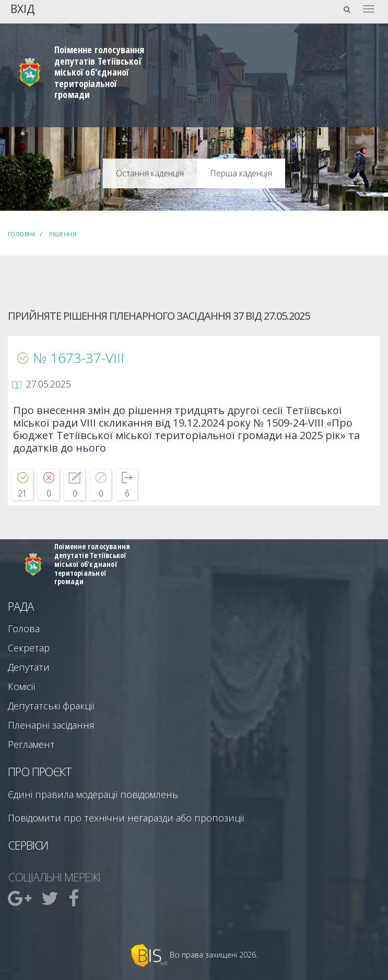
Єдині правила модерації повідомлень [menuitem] (93, 794)
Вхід (22, 8)
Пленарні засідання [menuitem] (51, 725)
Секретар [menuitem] (29, 648)
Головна (22, 234)
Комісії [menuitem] (21, 686)
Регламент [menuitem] (31, 744)
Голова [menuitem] (24, 628)
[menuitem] (21, 898)
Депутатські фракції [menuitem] (51, 706)
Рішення (63, 234)
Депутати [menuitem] (29, 667)
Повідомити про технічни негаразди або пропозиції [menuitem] (126, 818)
